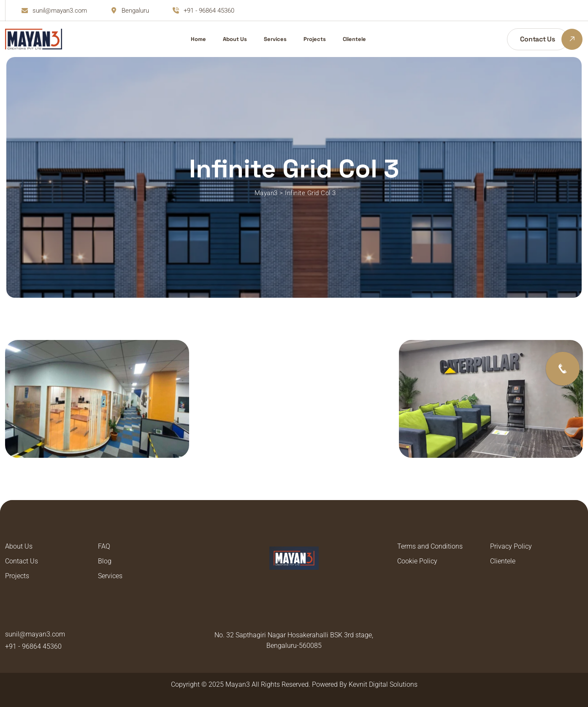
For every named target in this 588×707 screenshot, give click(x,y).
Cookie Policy (417, 561)
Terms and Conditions (430, 546)
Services (275, 39)
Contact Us (22, 561)
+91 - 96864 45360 (209, 11)
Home (198, 39)
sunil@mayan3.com (60, 11)
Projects (315, 39)
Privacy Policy (511, 546)
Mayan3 (238, 684)
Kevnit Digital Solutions (383, 684)
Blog (105, 561)
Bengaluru (135, 11)
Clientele (354, 39)
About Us (235, 39)
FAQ (104, 546)
